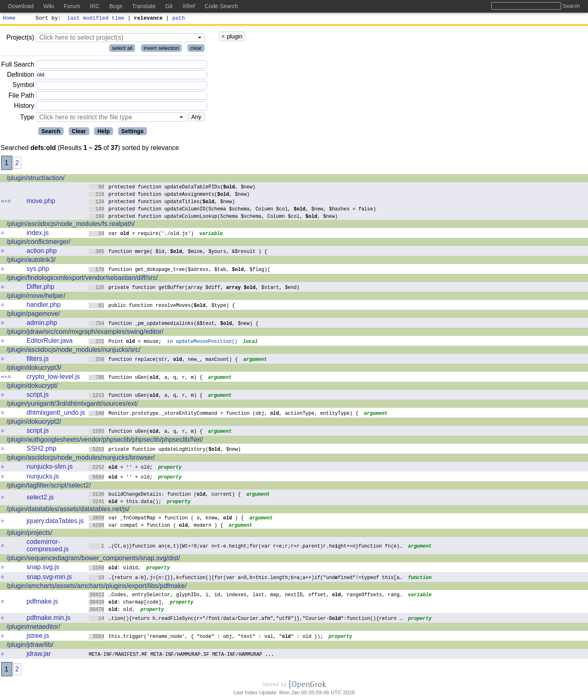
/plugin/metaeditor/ (33, 628)
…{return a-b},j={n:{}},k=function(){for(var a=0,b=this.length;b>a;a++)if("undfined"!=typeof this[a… (246, 578)
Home (9, 19)
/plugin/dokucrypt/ (32, 387)
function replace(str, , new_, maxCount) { (163, 360)
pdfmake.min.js (49, 619)
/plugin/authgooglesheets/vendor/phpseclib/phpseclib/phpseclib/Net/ (105, 441)
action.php (42, 252)
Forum (72, 6)
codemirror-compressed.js (48, 547)
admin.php (42, 324)
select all (122, 49)
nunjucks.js (43, 477)
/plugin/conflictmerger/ (39, 243)
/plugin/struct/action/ (36, 179)
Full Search (18, 66)
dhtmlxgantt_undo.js (56, 414)
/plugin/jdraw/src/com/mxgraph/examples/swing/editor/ (85, 333)
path (179, 19)
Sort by (47, 19)
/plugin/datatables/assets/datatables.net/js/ (68, 510)
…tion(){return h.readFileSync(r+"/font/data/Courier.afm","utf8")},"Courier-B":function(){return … (246, 619)
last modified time (96, 19)
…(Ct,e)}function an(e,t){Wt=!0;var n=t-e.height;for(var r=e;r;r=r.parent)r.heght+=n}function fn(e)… (246, 547)
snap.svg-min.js (49, 578)
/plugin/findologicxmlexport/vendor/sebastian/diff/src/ (82, 279)
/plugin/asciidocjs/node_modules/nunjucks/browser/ (81, 459)
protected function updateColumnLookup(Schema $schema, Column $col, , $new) (213, 217)
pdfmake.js (42, 603)
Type (27, 118)
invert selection (161, 49)
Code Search (221, 6)
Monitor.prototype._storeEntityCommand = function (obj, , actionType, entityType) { (224, 414)
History (24, 107)
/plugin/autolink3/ (31, 261)
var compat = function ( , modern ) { (156, 526)
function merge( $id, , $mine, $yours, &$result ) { (178, 252)
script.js (38, 396)
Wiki (49, 6)
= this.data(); (125, 502)
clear (196, 49)
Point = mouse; (125, 342)
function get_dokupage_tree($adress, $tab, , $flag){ (179, 270)
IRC (95, 6)
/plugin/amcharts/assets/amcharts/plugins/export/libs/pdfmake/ (97, 587)
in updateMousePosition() (203, 342)
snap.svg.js (43, 568)
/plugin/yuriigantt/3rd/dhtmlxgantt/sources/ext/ (72, 405)
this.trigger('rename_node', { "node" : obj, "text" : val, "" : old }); (206, 637)
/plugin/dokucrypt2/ (34, 423)
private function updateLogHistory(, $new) (165, 450)
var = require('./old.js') (141, 234)
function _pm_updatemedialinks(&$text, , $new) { (174, 324)
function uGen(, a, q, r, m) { (146, 378)
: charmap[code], (127, 603)
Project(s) (20, 39)
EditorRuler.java (50, 342)
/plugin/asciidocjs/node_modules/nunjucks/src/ (73, 351)
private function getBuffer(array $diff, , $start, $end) (194, 288)
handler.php (44, 306)
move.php (41, 202)
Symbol (23, 86)
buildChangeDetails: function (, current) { (165, 495)
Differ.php (40, 288)
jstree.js (38, 637)
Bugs (116, 6)
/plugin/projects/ (29, 534)
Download (21, 6)
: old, (112, 610)
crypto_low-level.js (53, 378)
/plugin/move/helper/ (36, 297)
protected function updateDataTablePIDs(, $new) (172, 188)
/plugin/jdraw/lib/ (30, 646)
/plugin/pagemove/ (33, 315)
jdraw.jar (39, 655)
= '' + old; (121, 468)
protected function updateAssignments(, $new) (169, 195)
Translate (144, 6)
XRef (188, 6)
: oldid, (115, 569)
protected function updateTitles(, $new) (162, 202)
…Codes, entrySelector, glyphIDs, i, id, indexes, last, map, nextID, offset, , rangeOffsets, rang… (246, 596)
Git (169, 6)
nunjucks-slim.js (50, 468)
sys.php (38, 270)
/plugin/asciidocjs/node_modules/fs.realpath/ (71, 225)
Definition (21, 76)
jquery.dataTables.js (55, 522)
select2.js (40, 498)
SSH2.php (41, 450)
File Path (21, 97)
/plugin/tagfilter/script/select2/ (49, 486)
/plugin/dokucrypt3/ (34, 369)
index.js (38, 234)
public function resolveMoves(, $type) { (162, 306)
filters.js (38, 360)
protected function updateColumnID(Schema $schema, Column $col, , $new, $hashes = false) (232, 210)
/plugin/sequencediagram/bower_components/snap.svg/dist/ (93, 559)
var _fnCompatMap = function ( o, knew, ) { (166, 519)
